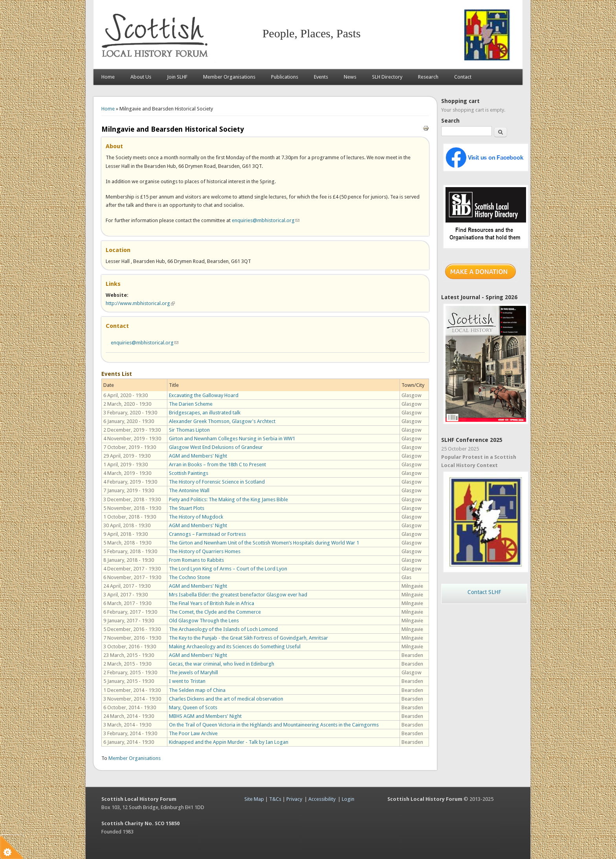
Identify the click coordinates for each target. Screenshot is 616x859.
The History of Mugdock (196, 517)
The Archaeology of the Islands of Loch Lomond (223, 629)
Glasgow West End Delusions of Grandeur (216, 447)
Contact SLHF (484, 592)
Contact (463, 77)
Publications (285, 77)
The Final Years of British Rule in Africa (212, 603)
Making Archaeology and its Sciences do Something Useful (235, 647)
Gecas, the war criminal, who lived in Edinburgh (222, 664)
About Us (141, 77)
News (350, 77)
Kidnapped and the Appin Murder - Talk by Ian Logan (229, 742)
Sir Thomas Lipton (189, 430)
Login (348, 799)
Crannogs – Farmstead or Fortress (207, 534)
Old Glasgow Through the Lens (204, 621)
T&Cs (275, 799)
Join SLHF (177, 77)
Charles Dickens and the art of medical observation (226, 699)
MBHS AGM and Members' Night (205, 716)
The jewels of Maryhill (193, 672)
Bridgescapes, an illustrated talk (205, 413)
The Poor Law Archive (193, 733)
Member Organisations (229, 77)
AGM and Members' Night (198, 456)
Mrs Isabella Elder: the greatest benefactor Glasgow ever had (238, 595)
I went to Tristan (187, 681)
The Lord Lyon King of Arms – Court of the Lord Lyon (228, 569)
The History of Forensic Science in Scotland (217, 482)
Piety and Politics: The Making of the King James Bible (228, 499)
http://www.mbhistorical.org (140, 303)
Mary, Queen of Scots (193, 707)
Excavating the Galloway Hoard (204, 395)
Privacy (294, 799)
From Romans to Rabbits (196, 560)
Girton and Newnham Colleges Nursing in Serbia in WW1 (232, 439)
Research (428, 77)
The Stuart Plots (187, 508)
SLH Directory (387, 77)
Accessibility (322, 799)
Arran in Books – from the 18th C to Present (217, 464)
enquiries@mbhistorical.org (266, 220)
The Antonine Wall (189, 490)
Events (321, 77)
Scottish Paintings (189, 473)
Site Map (254, 799)
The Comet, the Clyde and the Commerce (215, 612)
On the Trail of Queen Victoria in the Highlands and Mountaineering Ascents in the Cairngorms (274, 725)
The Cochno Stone (190, 577)
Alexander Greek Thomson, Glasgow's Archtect (222, 421)
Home (108, 77)
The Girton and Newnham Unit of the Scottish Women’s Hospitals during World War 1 (264, 543)
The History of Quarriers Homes (205, 551)
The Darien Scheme (191, 404)
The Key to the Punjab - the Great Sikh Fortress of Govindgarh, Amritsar (248, 638)
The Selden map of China (197, 690)
